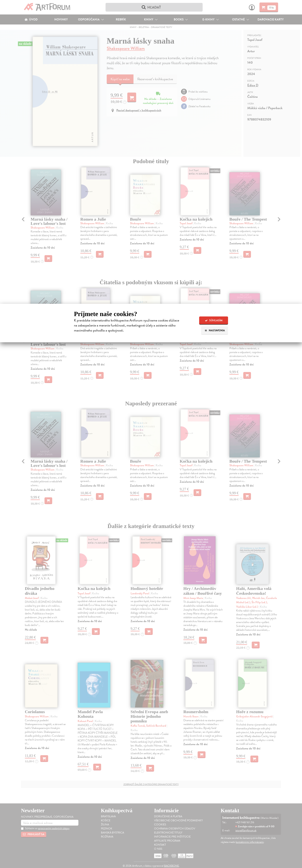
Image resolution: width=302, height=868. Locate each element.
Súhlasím (214, 320)
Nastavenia (215, 330)
